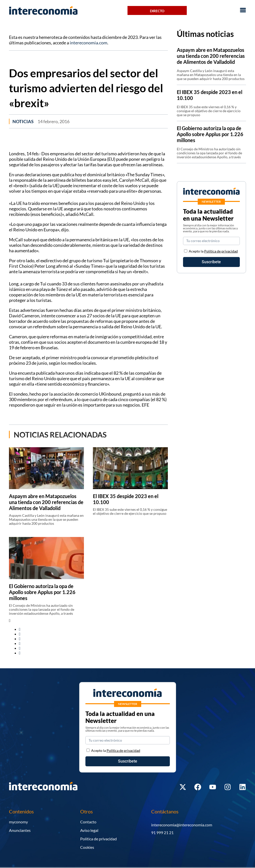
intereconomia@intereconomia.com (182, 825)
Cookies (87, 847)
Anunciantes (20, 830)
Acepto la (213, 251)
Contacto (88, 822)
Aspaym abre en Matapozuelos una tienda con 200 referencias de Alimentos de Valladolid (46, 502)
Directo (157, 11)
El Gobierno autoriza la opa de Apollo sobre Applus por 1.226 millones (42, 592)
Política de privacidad (221, 251)
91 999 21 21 (162, 832)
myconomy (18, 822)
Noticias (23, 121)
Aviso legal (89, 830)
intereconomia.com (89, 43)
